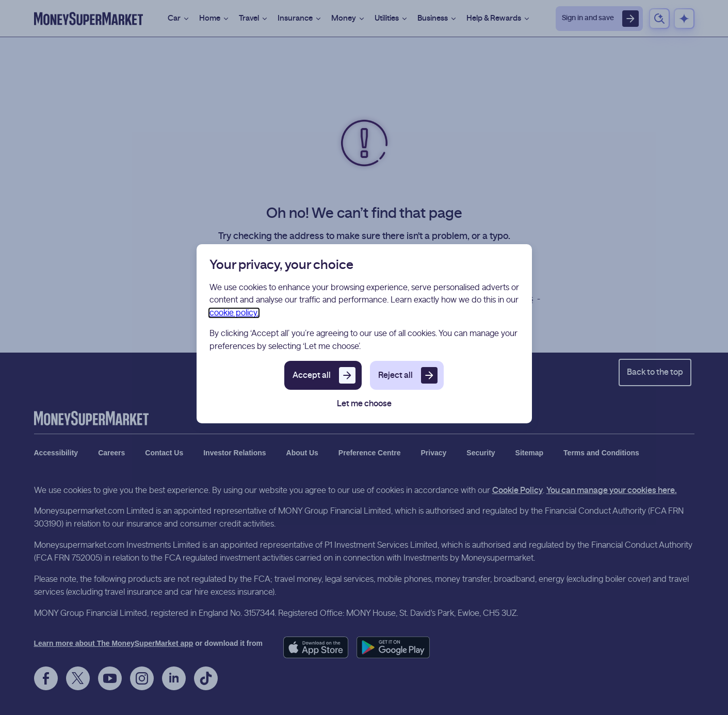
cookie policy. (234, 313)
